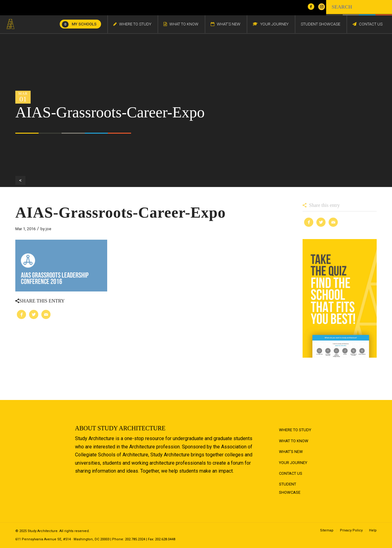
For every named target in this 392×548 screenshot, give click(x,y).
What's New (291, 452)
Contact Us (291, 473)
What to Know (294, 441)
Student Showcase (290, 488)
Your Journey (293, 463)
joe (48, 229)
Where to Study (295, 430)
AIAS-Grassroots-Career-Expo (121, 212)
